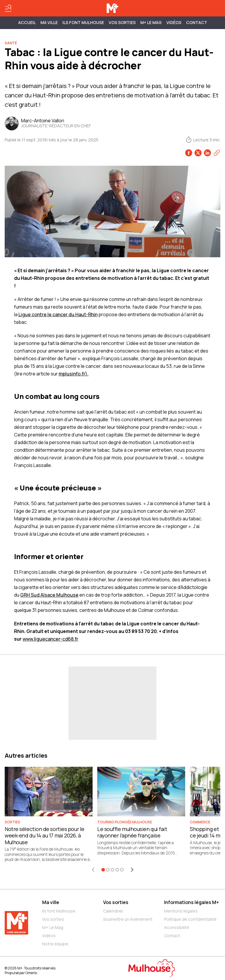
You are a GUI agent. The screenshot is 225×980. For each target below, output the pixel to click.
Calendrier (113, 911)
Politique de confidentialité (190, 919)
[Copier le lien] (217, 153)
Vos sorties (122, 22)
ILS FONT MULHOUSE (83, 22)
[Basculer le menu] (8, 8)
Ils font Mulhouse (59, 911)
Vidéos (174, 22)
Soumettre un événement (128, 919)
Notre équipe (55, 944)
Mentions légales (181, 911)
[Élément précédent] (93, 870)
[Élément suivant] (132, 870)
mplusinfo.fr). (74, 374)
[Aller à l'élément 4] (117, 870)
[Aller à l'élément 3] (112, 870)
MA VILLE (49, 22)
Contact (197, 22)
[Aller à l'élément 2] (108, 870)
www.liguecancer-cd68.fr (50, 639)
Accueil (27, 22)
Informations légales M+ (191, 902)
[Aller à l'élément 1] (103, 870)
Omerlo (31, 973)
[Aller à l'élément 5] (122, 870)
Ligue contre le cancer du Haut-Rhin (58, 314)
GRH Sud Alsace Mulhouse (49, 595)
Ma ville (51, 902)
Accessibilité (177, 927)
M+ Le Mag (151, 22)
